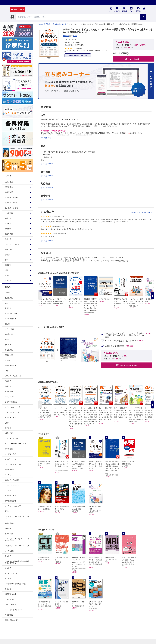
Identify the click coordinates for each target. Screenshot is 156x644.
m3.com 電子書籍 (44, 24)
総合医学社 (9, 350)
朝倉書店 (8, 568)
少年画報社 (9, 449)
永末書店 (8, 556)
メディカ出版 (10, 329)
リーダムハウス (10, 454)
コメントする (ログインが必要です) (138, 212)
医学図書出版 (10, 470)
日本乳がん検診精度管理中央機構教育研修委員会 (17, 562)
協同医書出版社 (10, 594)
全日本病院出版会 (11, 402)
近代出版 (8, 589)
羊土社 (7, 303)
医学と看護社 (10, 523)
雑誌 (6, 270)
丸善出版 (8, 386)
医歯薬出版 (9, 334)
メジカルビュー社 (11, 313)
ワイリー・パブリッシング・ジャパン (17, 517)
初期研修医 (9, 182)
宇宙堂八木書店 (10, 496)
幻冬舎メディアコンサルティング (17, 546)
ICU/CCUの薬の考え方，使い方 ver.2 (121, 341)
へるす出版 (9, 392)
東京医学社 (9, 534)
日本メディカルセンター (14, 376)
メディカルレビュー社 (13, 407)
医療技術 (8, 239)
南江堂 (7, 511)
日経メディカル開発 (12, 480)
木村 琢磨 (66, 36)
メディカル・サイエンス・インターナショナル (17, 540)
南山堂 (7, 324)
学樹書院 (8, 528)
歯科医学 (8, 265)
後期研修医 (9, 187)
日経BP (7, 371)
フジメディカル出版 (12, 412)
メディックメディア (12, 573)
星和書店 (8, 579)
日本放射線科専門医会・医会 (15, 584)
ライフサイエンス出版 (13, 464)
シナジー (8, 490)
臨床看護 (8, 223)
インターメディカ (11, 418)
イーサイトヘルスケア (13, 506)
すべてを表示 (46, 241)
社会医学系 (9, 213)
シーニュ (8, 475)
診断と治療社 (10, 433)
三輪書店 (8, 381)
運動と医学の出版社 (12, 620)
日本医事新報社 (10, 319)
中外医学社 (9, 298)
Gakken (7, 360)
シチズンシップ (10, 605)
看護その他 (9, 234)
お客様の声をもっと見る (76, 55)
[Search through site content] (78, 17)
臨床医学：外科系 (11, 203)
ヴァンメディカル (11, 438)
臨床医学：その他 (11, 208)
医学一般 (8, 218)
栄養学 (7, 255)
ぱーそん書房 (10, 551)
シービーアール (10, 397)
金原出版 (8, 308)
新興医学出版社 (10, 365)
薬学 (6, 260)
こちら (127, 133)
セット (7, 276)
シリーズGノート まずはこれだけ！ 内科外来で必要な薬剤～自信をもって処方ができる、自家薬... (125, 335)
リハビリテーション (12, 244)
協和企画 (8, 428)
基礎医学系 (9, 192)
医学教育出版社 (10, 501)
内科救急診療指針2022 (115, 346)
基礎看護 (8, 229)
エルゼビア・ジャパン (13, 459)
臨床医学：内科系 (11, 197)
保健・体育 (9, 249)
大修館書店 (9, 615)
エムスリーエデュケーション (15, 444)
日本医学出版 (10, 599)
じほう (7, 423)
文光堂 (7, 293)
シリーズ (8, 281)
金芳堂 (7, 339)
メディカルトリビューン (14, 610)
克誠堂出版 (9, 355)
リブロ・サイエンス (12, 485)
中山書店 (8, 345)
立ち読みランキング (60, 24)
